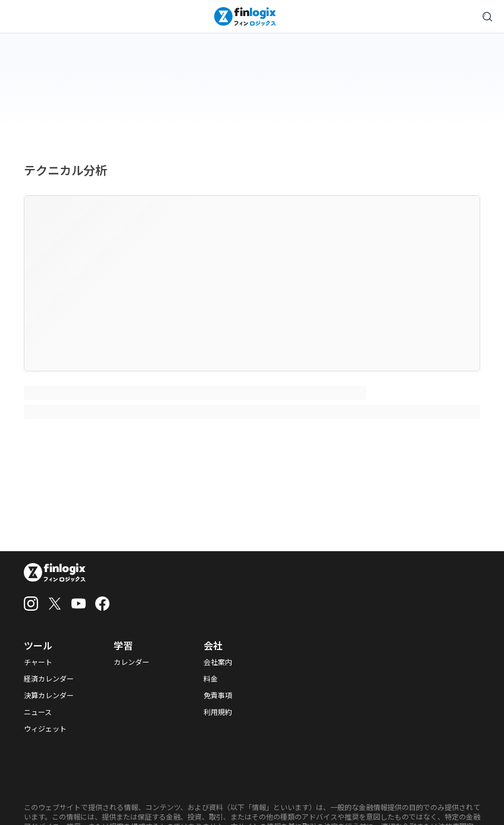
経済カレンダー (49, 679)
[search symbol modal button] (487, 17)
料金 (211, 679)
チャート (38, 662)
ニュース (38, 712)
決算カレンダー (49, 695)
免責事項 (218, 695)
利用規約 (218, 712)
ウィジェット (45, 729)
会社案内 (218, 662)
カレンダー (132, 662)
